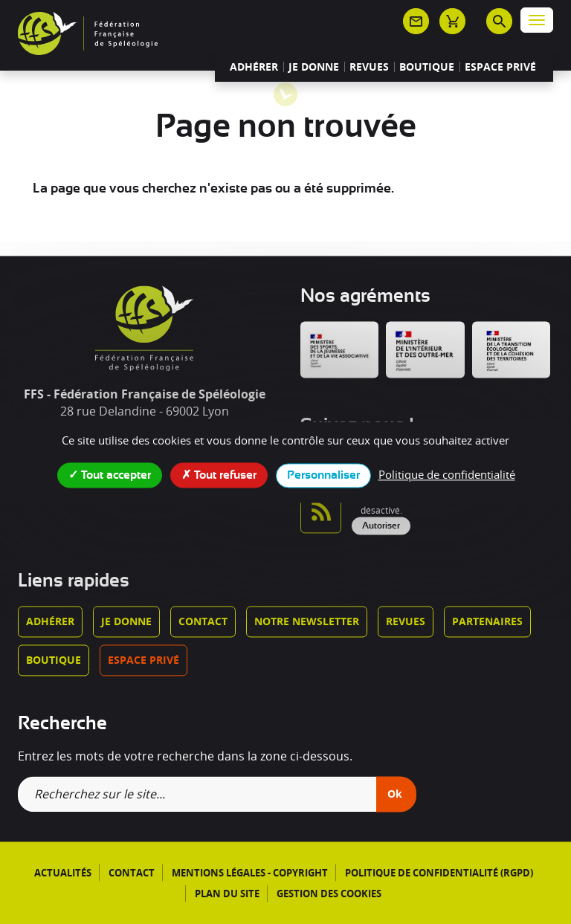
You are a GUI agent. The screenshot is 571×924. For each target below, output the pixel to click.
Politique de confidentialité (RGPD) (439, 873)
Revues (369, 67)
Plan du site (227, 894)
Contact (203, 621)
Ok (395, 794)
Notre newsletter (307, 621)
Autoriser (381, 526)
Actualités (63, 873)
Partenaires (487, 621)
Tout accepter (110, 474)
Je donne (314, 67)
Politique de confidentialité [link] (447, 474)
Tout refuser (219, 474)
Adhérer (254, 67)
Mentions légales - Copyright (250, 873)
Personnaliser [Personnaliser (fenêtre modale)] (323, 475)
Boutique (427, 67)
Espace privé (500, 67)
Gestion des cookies (329, 894)
